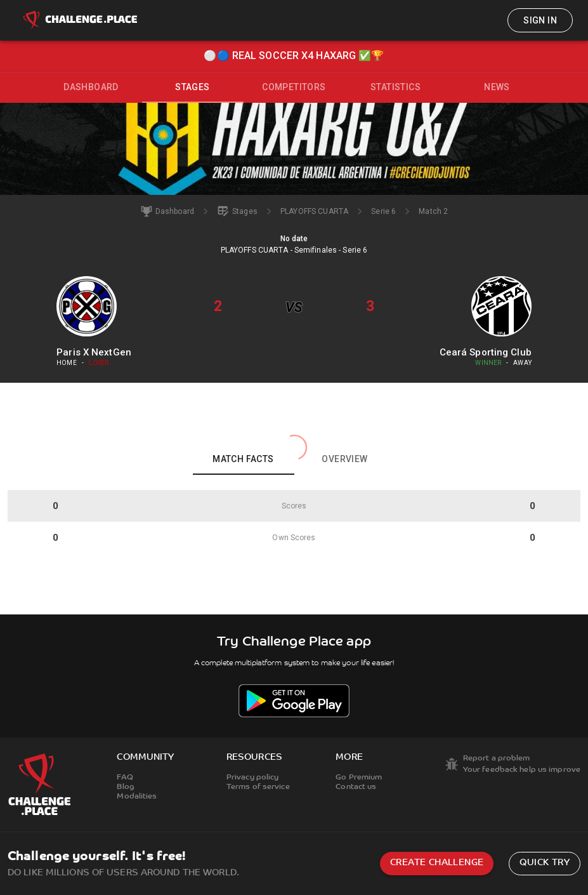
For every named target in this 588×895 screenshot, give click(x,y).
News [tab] (497, 87)
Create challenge (437, 863)
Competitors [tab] (294, 87)
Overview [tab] (344, 459)
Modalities (137, 797)
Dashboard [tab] (91, 87)
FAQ (125, 778)
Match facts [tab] (243, 459)
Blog (125, 787)
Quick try (545, 863)
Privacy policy (253, 778)
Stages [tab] (192, 87)
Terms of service (258, 787)
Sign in (540, 20)
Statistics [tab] (395, 87)
